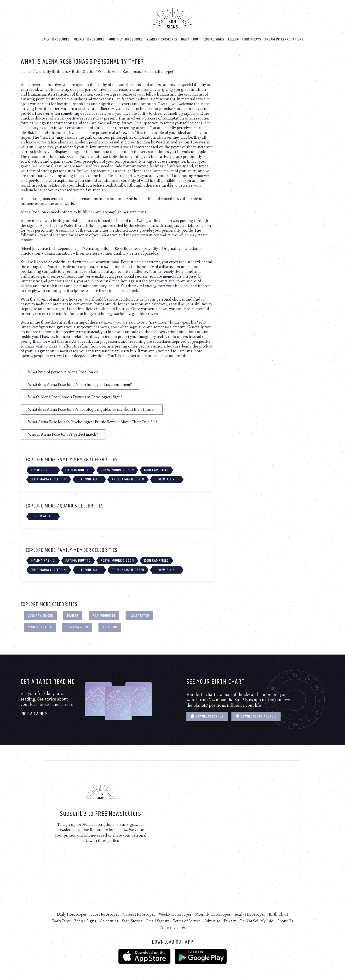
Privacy (230, 920)
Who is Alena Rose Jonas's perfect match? (63, 434)
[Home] (172, 18)
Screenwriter (77, 627)
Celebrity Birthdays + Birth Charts (64, 71)
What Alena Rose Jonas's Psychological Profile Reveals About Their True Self (92, 421)
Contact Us (169, 927)
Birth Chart (278, 914)
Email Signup (158, 920)
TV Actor (110, 627)
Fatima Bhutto (78, 470)
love (34, 704)
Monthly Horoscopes (126, 39)
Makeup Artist (40, 627)
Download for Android (256, 716)
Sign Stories (132, 920)
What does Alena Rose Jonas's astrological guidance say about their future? (92, 409)
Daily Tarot (191, 39)
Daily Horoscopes (56, 39)
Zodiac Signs (214, 39)
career (66, 704)
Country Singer (40, 615)
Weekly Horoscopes (89, 39)
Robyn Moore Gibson (117, 470)
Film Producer (104, 615)
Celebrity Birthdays (245, 39)
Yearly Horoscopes (162, 39)
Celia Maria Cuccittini (49, 479)
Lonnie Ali (89, 479)
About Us (285, 920)
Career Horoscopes (139, 914)
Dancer (73, 615)
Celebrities (109, 920)
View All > (167, 479)
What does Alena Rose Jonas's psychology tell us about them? (80, 384)
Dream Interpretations (284, 39)
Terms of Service (187, 920)
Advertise (212, 920)
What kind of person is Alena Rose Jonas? (63, 372)
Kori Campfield (156, 470)
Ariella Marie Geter (128, 479)
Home (26, 71)
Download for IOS (207, 716)
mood (45, 704)
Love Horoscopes (105, 914)
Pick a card (34, 714)
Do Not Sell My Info (256, 920)
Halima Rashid (43, 470)
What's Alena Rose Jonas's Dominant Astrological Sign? (75, 396)
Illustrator (139, 615)
